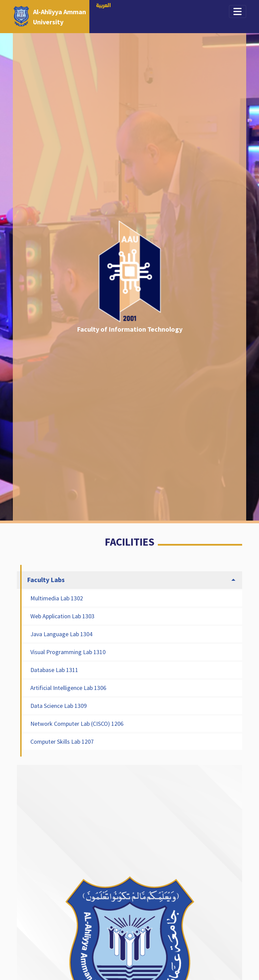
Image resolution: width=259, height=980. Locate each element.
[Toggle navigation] (238, 11)
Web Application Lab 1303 (62, 616)
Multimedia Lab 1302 (57, 598)
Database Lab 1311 (54, 670)
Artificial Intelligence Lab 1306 (68, 688)
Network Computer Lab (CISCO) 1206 (77, 724)
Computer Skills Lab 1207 (62, 742)
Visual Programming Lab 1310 (68, 652)
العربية (104, 6)
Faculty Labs (46, 580)
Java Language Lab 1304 (61, 634)
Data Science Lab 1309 (59, 706)
